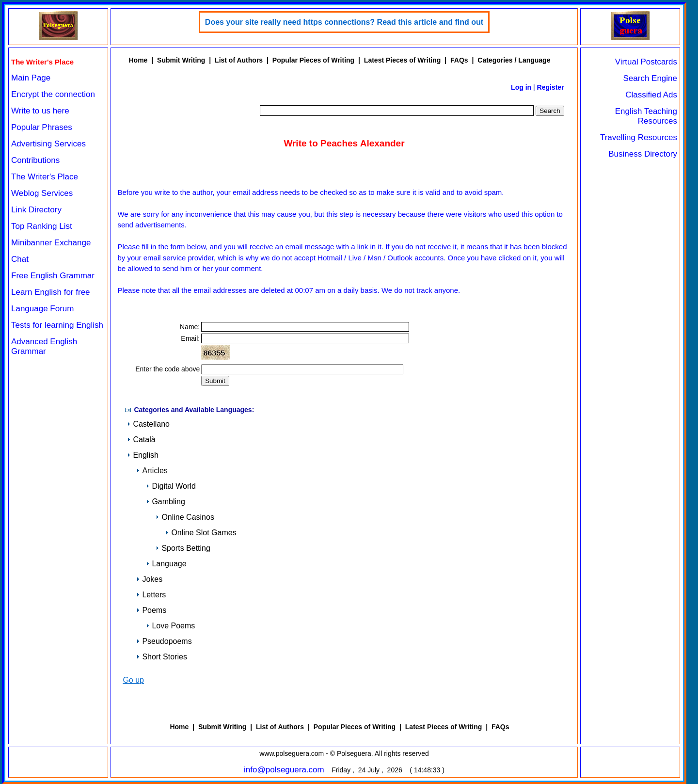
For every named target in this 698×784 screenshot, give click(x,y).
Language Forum (42, 309)
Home (138, 60)
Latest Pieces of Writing (402, 60)
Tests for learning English (57, 325)
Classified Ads (651, 95)
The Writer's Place (45, 177)
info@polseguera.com (284, 770)
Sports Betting (183, 548)
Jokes (149, 579)
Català (141, 440)
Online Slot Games (201, 533)
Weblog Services (42, 193)
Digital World (171, 486)
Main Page (31, 78)
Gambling (165, 502)
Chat (20, 259)
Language (166, 564)
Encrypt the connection (53, 94)
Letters (151, 595)
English (143, 455)
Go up (133, 680)
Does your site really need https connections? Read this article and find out (344, 22)
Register (551, 87)
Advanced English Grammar (44, 346)
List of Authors (239, 60)
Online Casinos (185, 517)
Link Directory (36, 210)
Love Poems (170, 626)
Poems (151, 610)
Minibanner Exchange (51, 243)
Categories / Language (514, 60)
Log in (521, 87)
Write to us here (40, 111)
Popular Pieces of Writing (313, 60)
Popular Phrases (42, 127)
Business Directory (643, 154)
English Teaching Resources (646, 116)
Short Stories (161, 657)
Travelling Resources (639, 137)
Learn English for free (51, 292)
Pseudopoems (164, 641)
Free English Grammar (53, 276)
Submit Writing (181, 60)
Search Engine (650, 78)
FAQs (459, 60)
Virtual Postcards (646, 62)
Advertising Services (48, 144)
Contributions (35, 160)
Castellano (148, 424)
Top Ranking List (42, 226)
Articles (152, 471)
